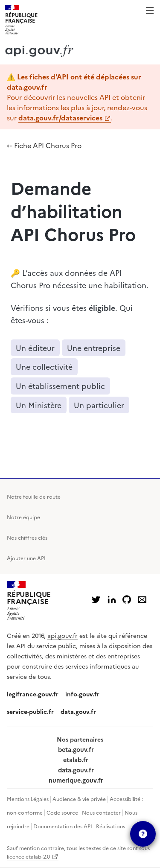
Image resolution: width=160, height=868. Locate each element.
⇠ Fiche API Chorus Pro (44, 145)
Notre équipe (23, 517)
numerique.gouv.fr (76, 780)
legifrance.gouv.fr (33, 694)
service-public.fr (30, 711)
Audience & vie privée (79, 799)
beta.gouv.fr (76, 749)
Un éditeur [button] (35, 348)
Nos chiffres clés (27, 537)
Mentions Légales (28, 799)
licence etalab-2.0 (28, 856)
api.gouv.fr (63, 635)
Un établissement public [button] (60, 386)
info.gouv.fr (82, 694)
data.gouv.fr (78, 711)
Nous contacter (101, 812)
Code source (62, 812)
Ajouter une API (26, 558)
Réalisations (111, 826)
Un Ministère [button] (39, 405)
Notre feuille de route (34, 496)
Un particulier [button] (99, 405)
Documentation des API (63, 826)
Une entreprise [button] (94, 348)
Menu (150, 10)
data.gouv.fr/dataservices (60, 117)
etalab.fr (76, 760)
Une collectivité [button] (44, 367)
